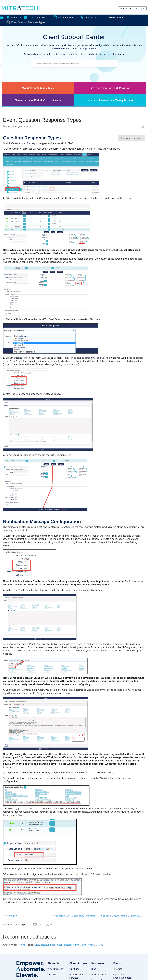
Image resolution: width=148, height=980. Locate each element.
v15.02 (100, 945)
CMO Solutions (64, 17)
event (91, 945)
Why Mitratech (55, 969)
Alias (37, 945)
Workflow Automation (38, 88)
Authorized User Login (132, 8)
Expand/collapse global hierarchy (2, 17)
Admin (86, 17)
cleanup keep (48, 945)
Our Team (53, 975)
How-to (22, 945)
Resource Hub (99, 975)
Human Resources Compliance (110, 100)
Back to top (9, 915)
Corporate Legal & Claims (110, 88)
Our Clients (75, 969)
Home (12, 17)
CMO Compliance (36, 17)
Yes (39, 924)
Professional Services (76, 976)
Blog (94, 969)
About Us (53, 963)
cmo (84, 945)
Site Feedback (116, 17)
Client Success (78, 963)
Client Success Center (69, 945)
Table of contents (132, 138)
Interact (118, 969)
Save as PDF (143, 127)
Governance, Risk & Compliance (38, 100)
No (52, 924)
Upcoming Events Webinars (122, 976)
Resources (98, 963)
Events (118, 963)
